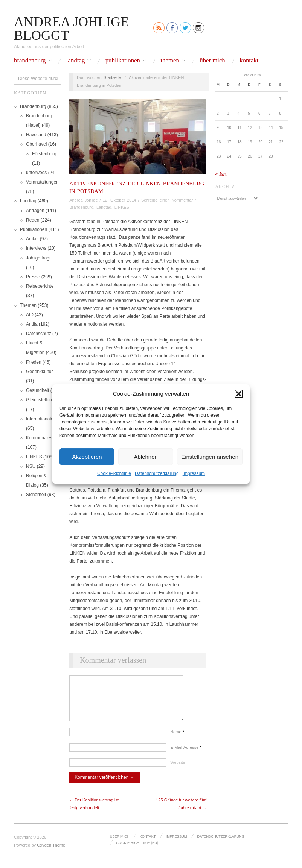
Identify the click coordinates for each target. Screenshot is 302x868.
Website (178, 770)
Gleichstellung (40, 400)
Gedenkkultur (39, 372)
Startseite (112, 77)
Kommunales (39, 438)
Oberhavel (36, 144)
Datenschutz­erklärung (157, 473)
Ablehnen (146, 456)
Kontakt (249, 61)
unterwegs (36, 173)
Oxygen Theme (51, 853)
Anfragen (35, 211)
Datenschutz (39, 334)
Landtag (75, 61)
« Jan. (221, 174)
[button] (239, 393)
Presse (33, 277)
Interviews (36, 248)
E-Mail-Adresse (186, 755)
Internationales (41, 419)
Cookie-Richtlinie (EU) (137, 850)
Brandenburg (30, 61)
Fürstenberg (44, 154)
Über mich (212, 61)
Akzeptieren (87, 456)
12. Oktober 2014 (120, 200)
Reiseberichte (40, 286)
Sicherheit (36, 495)
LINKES (34, 457)
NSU (31, 466)
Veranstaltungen (42, 182)
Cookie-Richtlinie (114, 473)
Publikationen (123, 61)
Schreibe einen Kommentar (167, 200)
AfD (30, 315)
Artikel (32, 239)
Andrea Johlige (83, 200)
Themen (170, 61)
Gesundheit (37, 390)
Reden (33, 220)
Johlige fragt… (40, 258)
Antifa (32, 324)
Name (177, 739)
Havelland (36, 135)
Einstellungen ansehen (210, 456)
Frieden (34, 362)
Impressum (194, 473)
